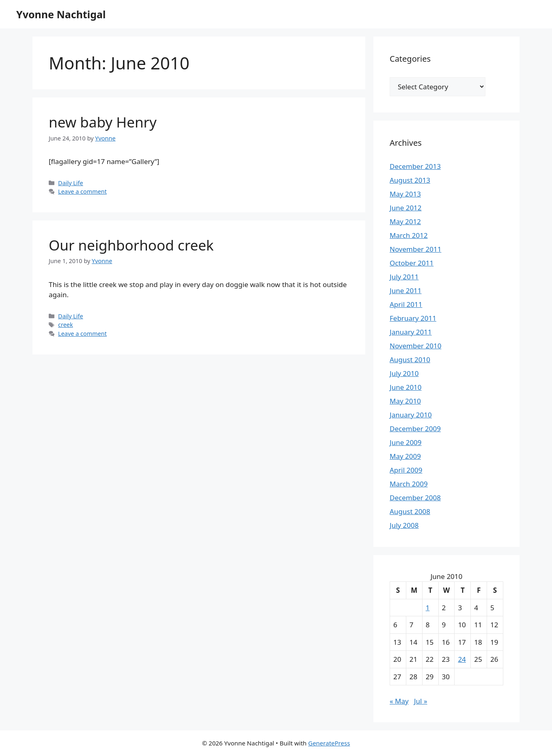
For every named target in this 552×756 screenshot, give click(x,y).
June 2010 (406, 387)
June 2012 (406, 208)
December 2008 (415, 498)
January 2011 (411, 332)
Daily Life (71, 183)
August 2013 (410, 180)
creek (66, 325)
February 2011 (413, 318)
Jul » (421, 701)
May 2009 (405, 456)
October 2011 (412, 263)
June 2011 (406, 291)
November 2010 (415, 346)
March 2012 (409, 235)
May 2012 (405, 221)
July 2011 (404, 277)
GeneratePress (329, 743)
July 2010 (404, 373)
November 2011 (415, 249)
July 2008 (404, 525)
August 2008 (410, 511)
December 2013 (415, 166)
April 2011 (406, 304)
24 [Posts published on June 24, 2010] (462, 659)
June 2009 (406, 442)
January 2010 (411, 415)
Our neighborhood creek (131, 245)
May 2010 (405, 401)
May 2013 (405, 194)
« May (399, 701)
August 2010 (410, 360)
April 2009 (406, 470)
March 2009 (409, 484)
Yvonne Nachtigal (61, 14)
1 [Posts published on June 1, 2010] (428, 608)
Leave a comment (82, 191)
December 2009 (415, 429)
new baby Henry (103, 122)
